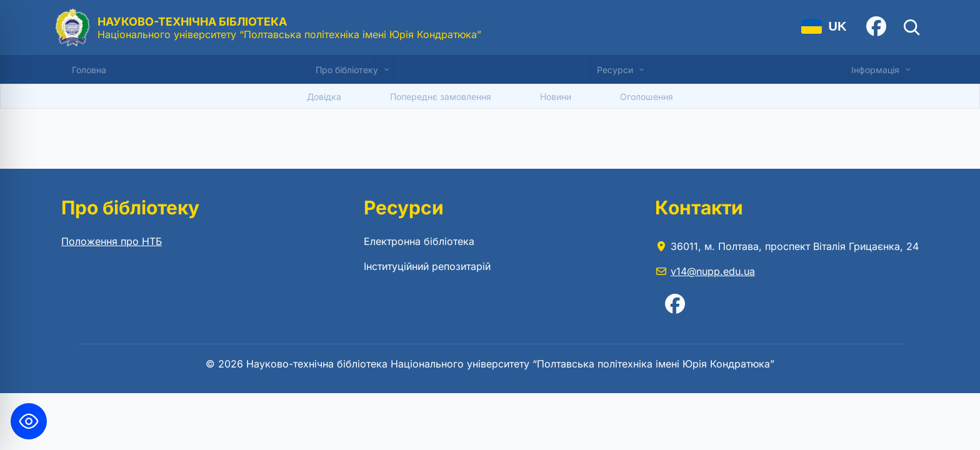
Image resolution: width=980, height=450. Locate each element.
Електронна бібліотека (419, 241)
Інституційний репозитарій (427, 266)
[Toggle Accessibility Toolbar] (29, 421)
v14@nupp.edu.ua (713, 271)
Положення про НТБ (112, 241)
